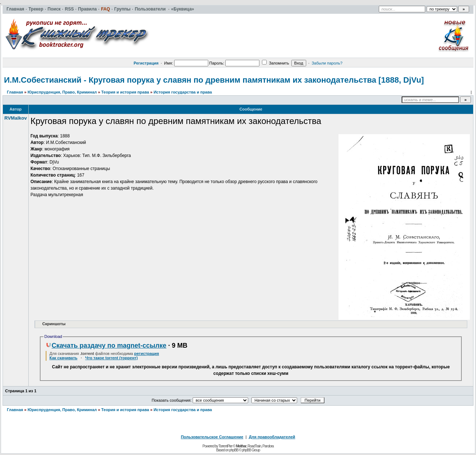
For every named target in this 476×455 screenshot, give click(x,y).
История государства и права (183, 92)
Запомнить (275, 63)
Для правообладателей (272, 437)
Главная (15, 92)
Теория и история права (125, 92)
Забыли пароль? (327, 63)
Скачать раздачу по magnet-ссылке (106, 346)
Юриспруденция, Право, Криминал (62, 92)
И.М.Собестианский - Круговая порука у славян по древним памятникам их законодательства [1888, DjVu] (214, 80)
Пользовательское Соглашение (212, 437)
